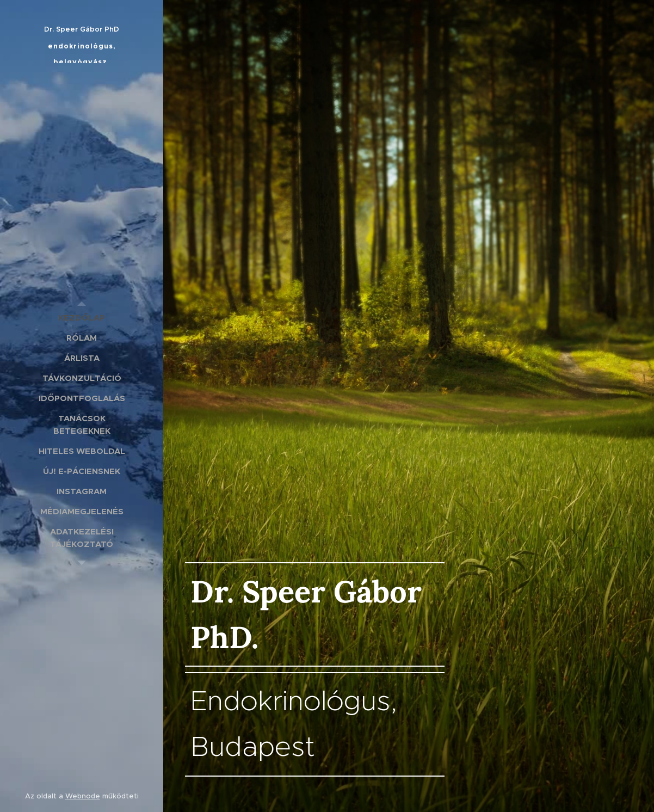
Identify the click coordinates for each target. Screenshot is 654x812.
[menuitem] (82, 318)
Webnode (83, 796)
